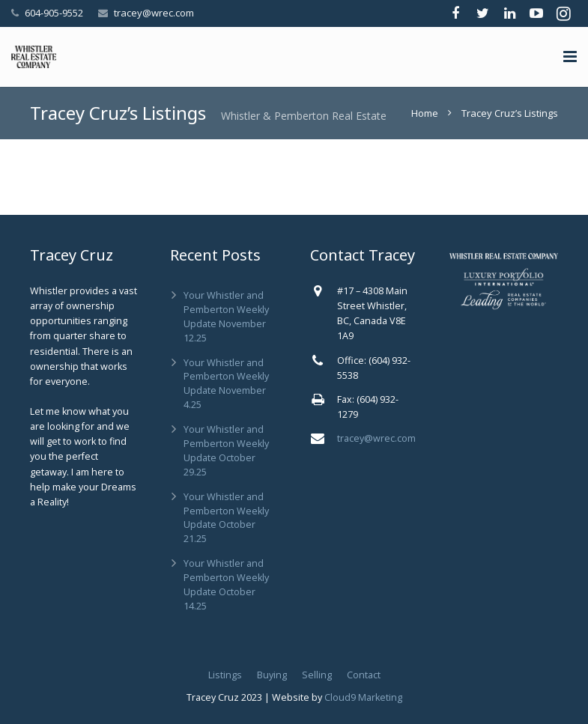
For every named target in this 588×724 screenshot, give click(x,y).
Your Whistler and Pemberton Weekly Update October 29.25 (226, 451)
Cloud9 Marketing (363, 697)
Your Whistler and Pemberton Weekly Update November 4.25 (226, 384)
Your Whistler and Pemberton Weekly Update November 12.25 (226, 317)
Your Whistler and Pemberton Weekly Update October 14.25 (226, 585)
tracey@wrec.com (154, 13)
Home (425, 113)
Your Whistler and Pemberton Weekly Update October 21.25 (226, 518)
